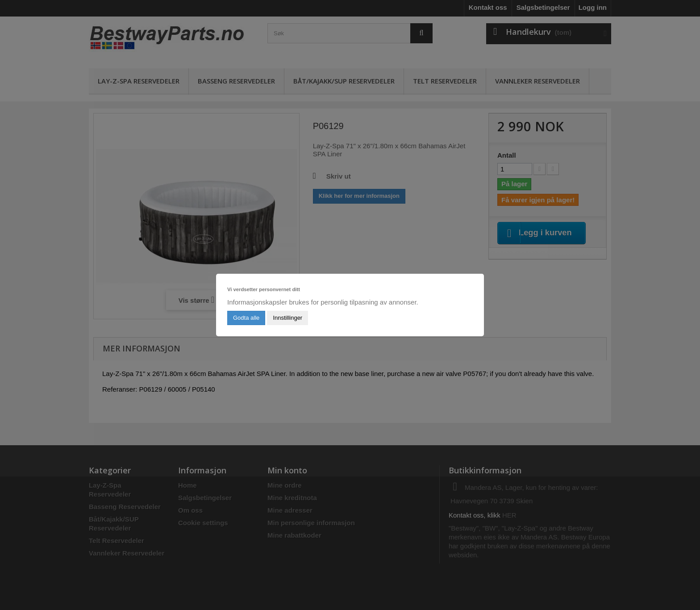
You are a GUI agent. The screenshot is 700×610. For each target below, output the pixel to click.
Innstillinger (287, 318)
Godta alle (246, 318)
